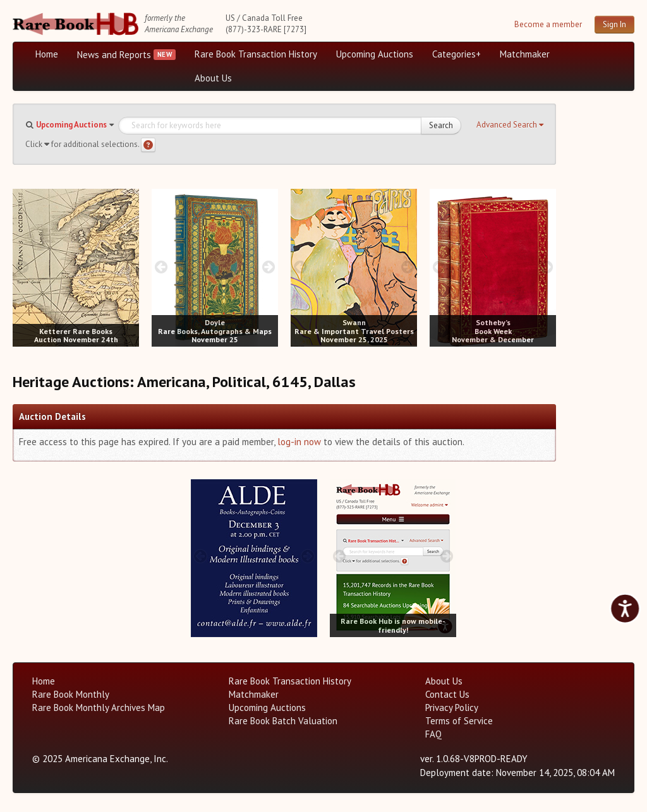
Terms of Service (459, 721)
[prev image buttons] (22, 267)
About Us (213, 78)
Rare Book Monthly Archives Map (99, 708)
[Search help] (148, 145)
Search (441, 125)
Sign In (614, 24)
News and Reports (114, 55)
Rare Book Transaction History (256, 54)
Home (47, 54)
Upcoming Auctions (375, 54)
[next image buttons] (130, 267)
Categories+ (457, 54)
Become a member (548, 24)
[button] (510, 125)
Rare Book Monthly (71, 694)
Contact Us (447, 694)
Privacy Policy (452, 708)
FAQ (433, 734)
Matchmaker (525, 54)
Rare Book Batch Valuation (283, 721)
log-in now (299, 442)
